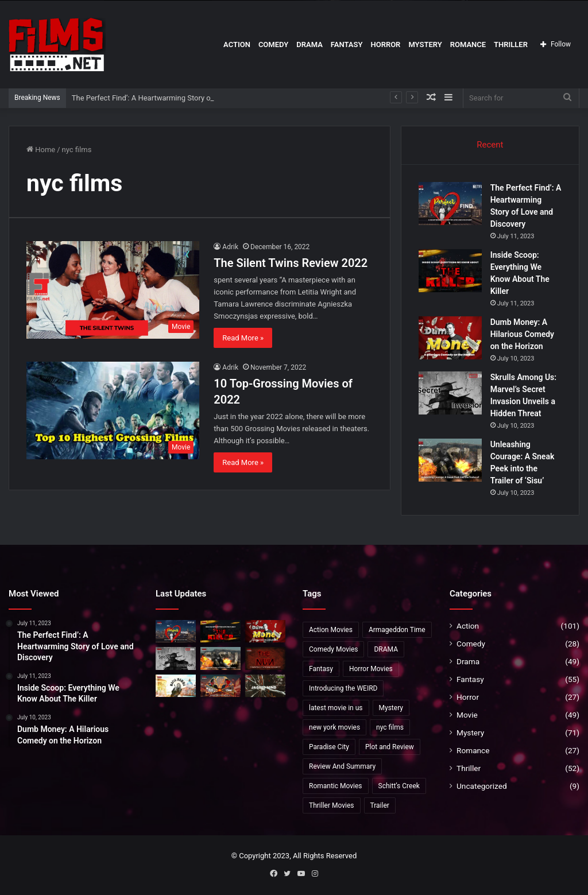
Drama (310, 44)
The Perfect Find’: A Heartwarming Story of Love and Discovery (175, 98)
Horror (385, 44)
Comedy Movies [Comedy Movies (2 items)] (333, 649)
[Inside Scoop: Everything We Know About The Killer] (450, 271)
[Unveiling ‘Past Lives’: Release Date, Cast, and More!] (220, 686)
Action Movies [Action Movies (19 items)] (331, 630)
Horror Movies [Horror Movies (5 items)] (371, 669)
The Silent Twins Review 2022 (291, 263)
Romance (468, 44)
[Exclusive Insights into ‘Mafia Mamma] (176, 686)
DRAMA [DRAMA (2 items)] (386, 649)
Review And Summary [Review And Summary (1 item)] (342, 766)
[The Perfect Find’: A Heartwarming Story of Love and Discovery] (450, 204)
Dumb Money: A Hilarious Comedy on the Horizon (522, 334)
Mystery (425, 44)
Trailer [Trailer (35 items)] (380, 805)
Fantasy (347, 44)
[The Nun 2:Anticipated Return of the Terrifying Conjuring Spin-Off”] (265, 658)
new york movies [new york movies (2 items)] (334, 727)
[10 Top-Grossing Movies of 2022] (113, 410)
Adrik (230, 247)
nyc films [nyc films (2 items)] (390, 727)
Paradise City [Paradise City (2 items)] (329, 747)
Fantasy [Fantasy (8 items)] (321, 669)
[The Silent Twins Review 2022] (113, 290)
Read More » (243, 338)
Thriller (511, 44)
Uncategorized (482, 786)
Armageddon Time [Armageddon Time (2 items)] (397, 630)
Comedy (273, 44)
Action (237, 44)
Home (41, 150)
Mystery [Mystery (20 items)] (391, 708)
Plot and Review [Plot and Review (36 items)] (390, 747)
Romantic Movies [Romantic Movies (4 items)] (336, 786)
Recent (490, 145)
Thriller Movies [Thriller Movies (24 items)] (332, 805)
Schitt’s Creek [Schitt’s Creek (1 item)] (399, 786)
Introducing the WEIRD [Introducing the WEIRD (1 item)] (343, 688)
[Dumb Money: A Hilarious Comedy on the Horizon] (450, 338)
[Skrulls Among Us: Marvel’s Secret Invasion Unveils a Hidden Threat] (450, 393)
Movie (467, 715)
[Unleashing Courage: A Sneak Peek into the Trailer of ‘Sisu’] (450, 460)
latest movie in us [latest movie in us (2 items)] (336, 708)
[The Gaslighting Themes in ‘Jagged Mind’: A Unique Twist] (265, 686)
